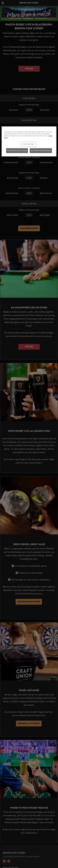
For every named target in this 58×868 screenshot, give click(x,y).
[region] (29, 141)
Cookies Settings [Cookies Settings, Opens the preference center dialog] (28, 144)
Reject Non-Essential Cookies (17, 151)
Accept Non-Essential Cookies (41, 151)
